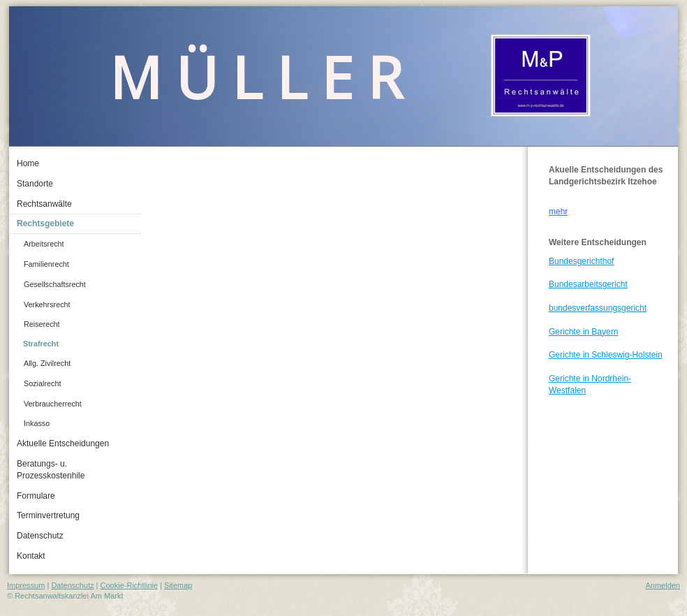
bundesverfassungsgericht (598, 308)
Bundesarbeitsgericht (588, 284)
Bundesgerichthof (581, 261)
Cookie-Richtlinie (130, 585)
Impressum (26, 585)
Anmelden (663, 585)
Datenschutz (72, 585)
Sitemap (178, 585)
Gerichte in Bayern (583, 332)
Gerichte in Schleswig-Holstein (606, 355)
